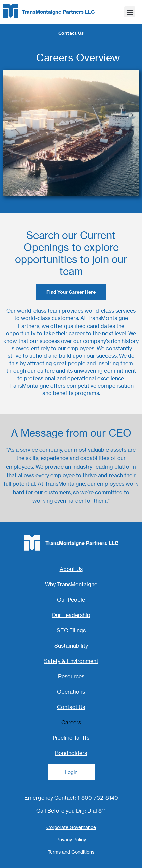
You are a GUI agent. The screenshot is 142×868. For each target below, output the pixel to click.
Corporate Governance (71, 827)
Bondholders (71, 753)
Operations (71, 692)
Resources (71, 676)
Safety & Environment (71, 661)
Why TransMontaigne (71, 584)
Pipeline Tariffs (71, 738)
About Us (71, 569)
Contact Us (71, 707)
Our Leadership (71, 615)
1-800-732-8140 (98, 798)
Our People (71, 600)
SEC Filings (71, 630)
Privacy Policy (71, 839)
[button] (130, 12)
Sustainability (71, 646)
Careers (71, 722)
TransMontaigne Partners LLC (58, 12)
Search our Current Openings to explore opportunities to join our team (71, 253)
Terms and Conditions (71, 852)
